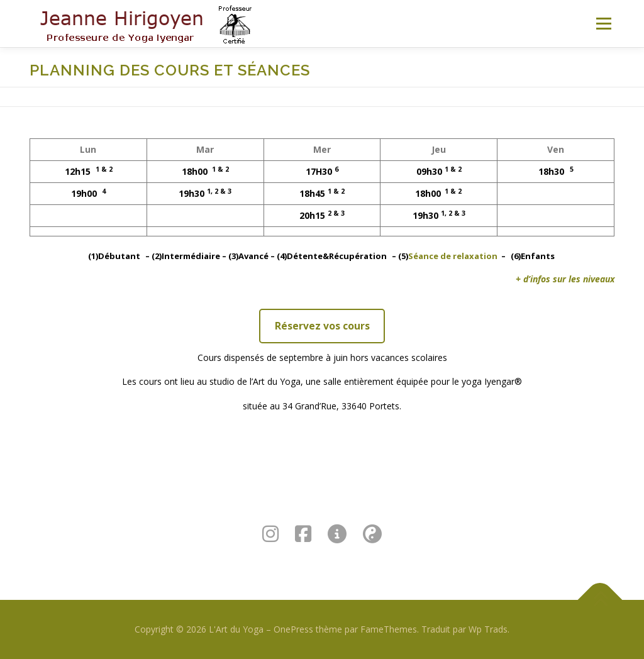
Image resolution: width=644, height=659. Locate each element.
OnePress (293, 629)
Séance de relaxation (453, 256)
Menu (603, 24)
